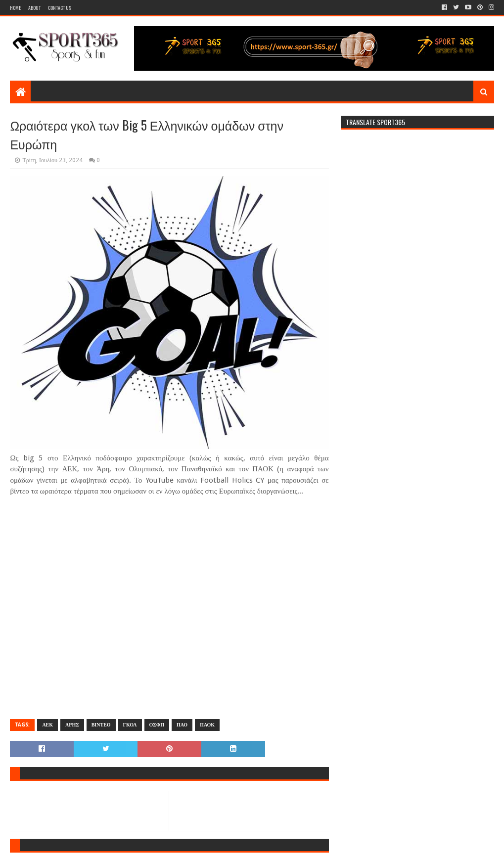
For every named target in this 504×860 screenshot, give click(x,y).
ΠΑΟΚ (207, 725)
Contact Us (60, 8)
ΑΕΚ (47, 725)
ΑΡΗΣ (72, 725)
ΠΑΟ (182, 725)
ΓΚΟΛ (130, 725)
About (34, 8)
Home (15, 8)
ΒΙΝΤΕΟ (101, 725)
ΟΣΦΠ (157, 725)
